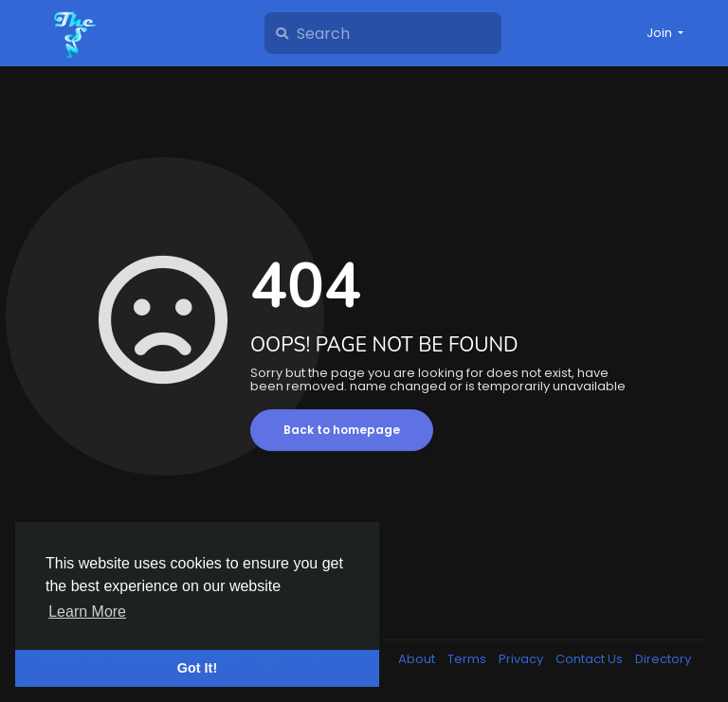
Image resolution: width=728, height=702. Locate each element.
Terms (468, 659)
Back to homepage (342, 430)
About (418, 659)
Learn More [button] (87, 612)
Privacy (522, 659)
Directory (663, 659)
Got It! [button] (197, 668)
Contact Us (591, 659)
